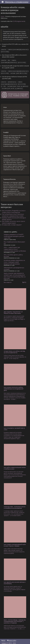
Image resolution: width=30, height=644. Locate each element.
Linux (2, 16)
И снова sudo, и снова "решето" (12, 223)
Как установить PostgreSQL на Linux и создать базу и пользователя (14, 210)
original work (21, 21)
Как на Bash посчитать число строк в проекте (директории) (13, 221)
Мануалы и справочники (17, 2)
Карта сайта (12, 639)
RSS (24, 281)
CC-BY (14, 21)
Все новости (8, 281)
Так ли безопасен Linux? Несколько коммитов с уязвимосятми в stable (13, 213)
